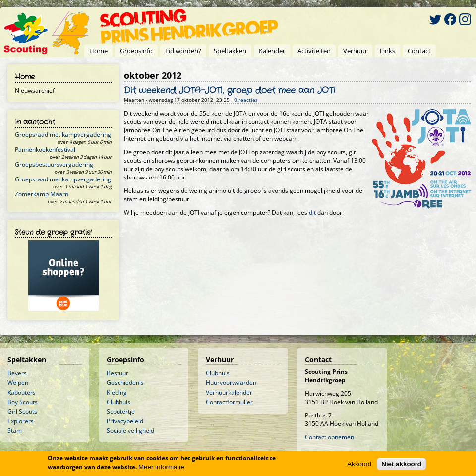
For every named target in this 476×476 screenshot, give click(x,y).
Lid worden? (183, 51)
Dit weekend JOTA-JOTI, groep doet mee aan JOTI (230, 91)
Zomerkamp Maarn (42, 194)
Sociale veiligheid (130, 431)
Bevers (17, 373)
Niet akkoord (401, 464)
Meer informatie (161, 467)
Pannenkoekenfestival (45, 149)
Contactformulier (229, 402)
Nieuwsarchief (35, 90)
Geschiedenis (125, 383)
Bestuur (118, 373)
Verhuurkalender (229, 392)
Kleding (117, 392)
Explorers (21, 421)
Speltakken (230, 51)
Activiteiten (314, 51)
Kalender (272, 51)
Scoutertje (121, 411)
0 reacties (246, 100)
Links (387, 51)
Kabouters (22, 392)
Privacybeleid (125, 421)
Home (98, 51)
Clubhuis (119, 402)
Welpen (18, 383)
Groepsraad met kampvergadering (63, 135)
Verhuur (355, 51)
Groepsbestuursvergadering (54, 164)
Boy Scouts (23, 402)
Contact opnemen (329, 437)
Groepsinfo (136, 51)
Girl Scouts (22, 411)
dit (312, 212)
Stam (15, 431)
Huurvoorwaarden (231, 383)
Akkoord (359, 464)
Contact (419, 51)
